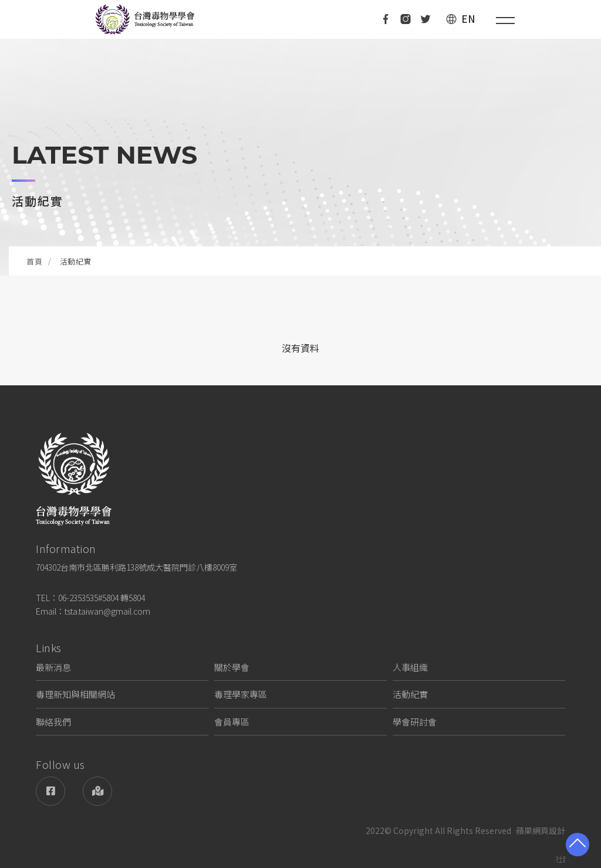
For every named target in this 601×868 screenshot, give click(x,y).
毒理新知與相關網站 (75, 694)
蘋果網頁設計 (541, 830)
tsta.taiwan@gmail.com (107, 611)
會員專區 (232, 722)
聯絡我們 (53, 722)
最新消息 (53, 667)
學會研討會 (415, 722)
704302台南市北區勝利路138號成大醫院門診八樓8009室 (136, 567)
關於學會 (232, 667)
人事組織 (410, 667)
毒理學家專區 (241, 694)
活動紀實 (410, 694)
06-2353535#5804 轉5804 (102, 598)
